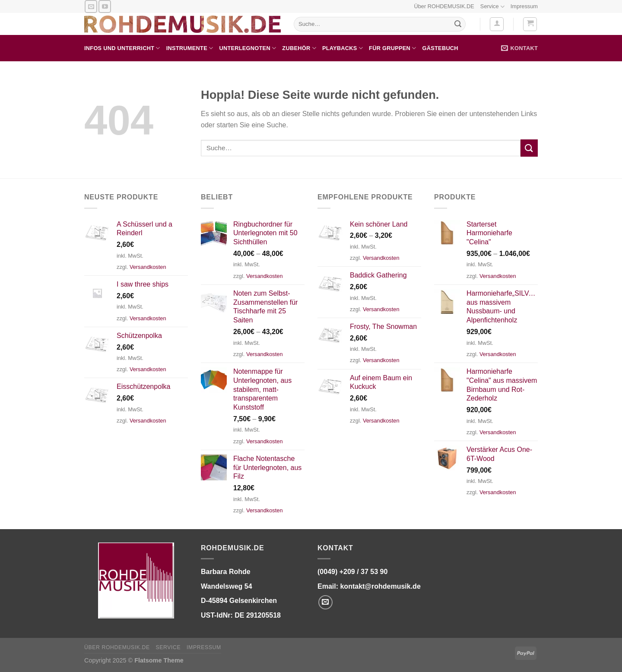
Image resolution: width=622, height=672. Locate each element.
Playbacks (343, 48)
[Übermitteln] (458, 24)
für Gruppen (392, 48)
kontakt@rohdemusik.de (380, 586)
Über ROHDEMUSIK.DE (444, 6)
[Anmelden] (497, 24)
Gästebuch (440, 48)
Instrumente (190, 48)
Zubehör (299, 48)
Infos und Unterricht (122, 48)
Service (492, 7)
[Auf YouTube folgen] (105, 6)
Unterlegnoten (248, 48)
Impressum (524, 6)
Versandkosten (148, 267)
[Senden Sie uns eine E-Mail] (91, 6)
